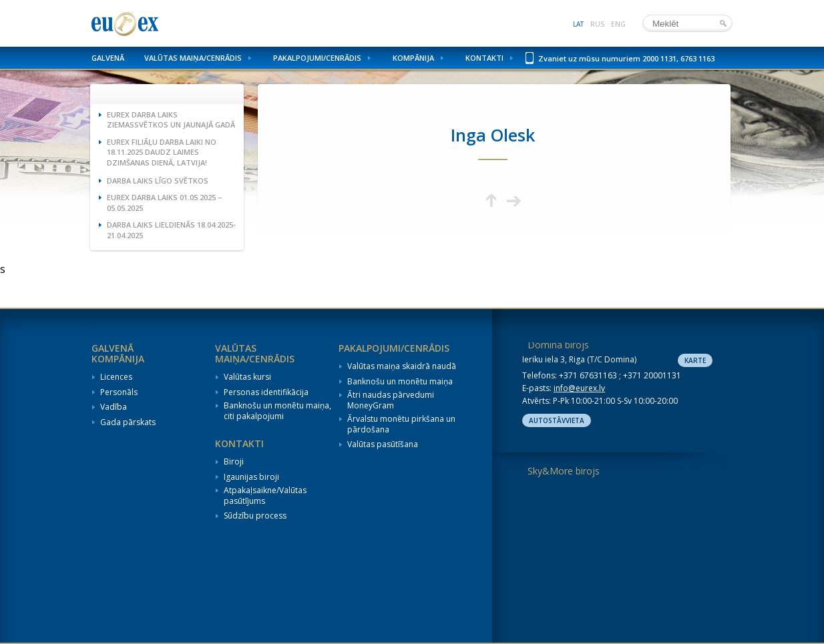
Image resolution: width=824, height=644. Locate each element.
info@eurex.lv (579, 388)
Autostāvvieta (557, 420)
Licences (116, 377)
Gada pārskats (128, 422)
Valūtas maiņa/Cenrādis (193, 58)
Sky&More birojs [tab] (564, 471)
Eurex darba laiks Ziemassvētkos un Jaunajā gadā (171, 119)
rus (597, 24)
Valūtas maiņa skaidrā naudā (402, 366)
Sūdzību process (255, 516)
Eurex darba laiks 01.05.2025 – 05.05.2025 (165, 202)
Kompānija (413, 58)
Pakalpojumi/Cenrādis (317, 58)
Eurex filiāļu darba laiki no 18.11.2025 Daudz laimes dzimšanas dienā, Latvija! (162, 152)
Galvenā (108, 58)
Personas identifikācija (266, 392)
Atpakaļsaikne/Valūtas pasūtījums (265, 496)
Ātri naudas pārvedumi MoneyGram (391, 400)
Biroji (234, 462)
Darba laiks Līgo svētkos (158, 181)
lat (578, 24)
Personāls (119, 392)
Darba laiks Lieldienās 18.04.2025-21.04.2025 (171, 230)
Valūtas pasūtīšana (383, 444)
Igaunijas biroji (251, 477)
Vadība (114, 407)
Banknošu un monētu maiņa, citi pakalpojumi (277, 411)
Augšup (491, 201)
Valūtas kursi (247, 377)
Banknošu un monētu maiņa (400, 382)
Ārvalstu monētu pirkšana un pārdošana (401, 424)
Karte (695, 360)
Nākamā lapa (514, 201)
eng (618, 24)
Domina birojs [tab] (558, 345)
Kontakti (484, 58)
